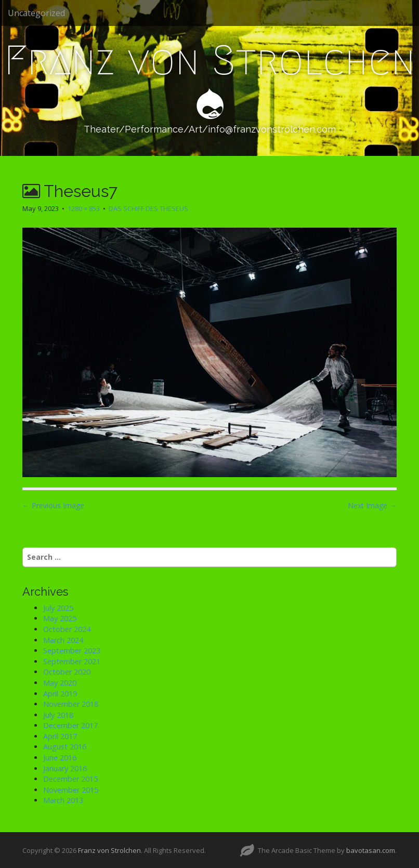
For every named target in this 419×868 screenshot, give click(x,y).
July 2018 (58, 715)
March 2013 (63, 800)
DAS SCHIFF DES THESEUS (148, 208)
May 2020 (60, 683)
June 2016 (60, 758)
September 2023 (72, 650)
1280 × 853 (84, 208)
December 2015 (70, 779)
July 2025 (58, 608)
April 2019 (60, 694)
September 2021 (72, 661)
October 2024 (67, 629)
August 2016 (65, 747)
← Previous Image (53, 505)
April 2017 (60, 736)
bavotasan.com (371, 850)
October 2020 (67, 672)
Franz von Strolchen (210, 60)
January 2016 (65, 768)
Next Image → (372, 505)
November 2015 (71, 790)
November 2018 (71, 704)
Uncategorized (36, 13)
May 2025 (60, 618)
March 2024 (63, 640)
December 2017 (70, 725)
